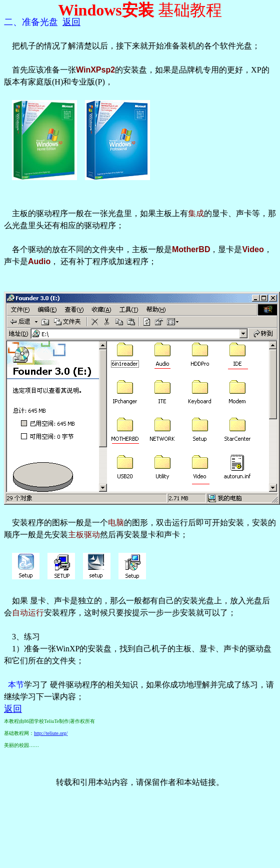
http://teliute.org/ (51, 733)
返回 (71, 22)
